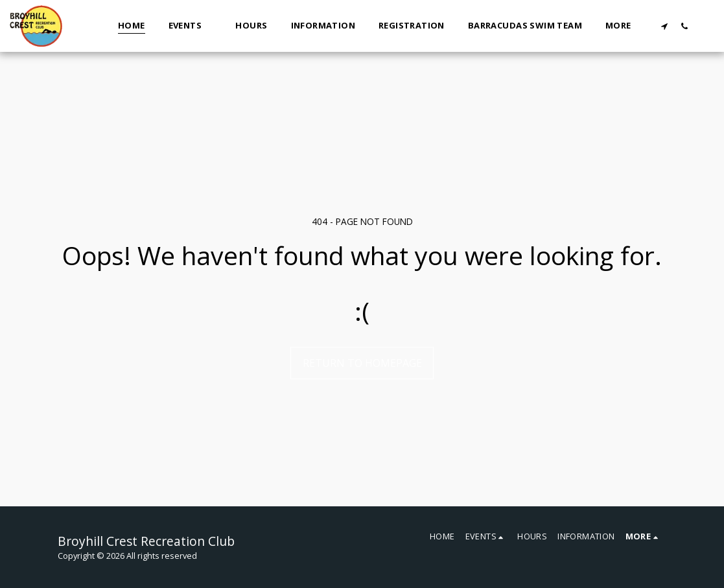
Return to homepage (362, 363)
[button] (191, 26)
